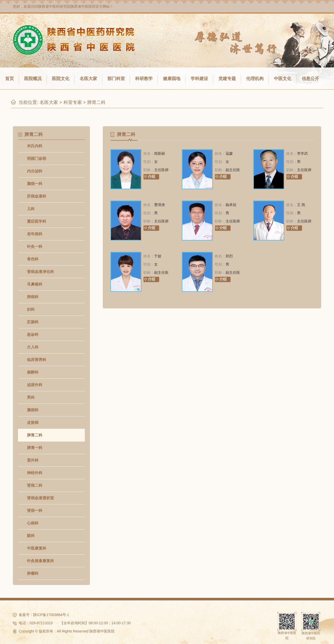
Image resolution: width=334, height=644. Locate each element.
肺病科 (33, 297)
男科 (31, 397)
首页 (10, 79)
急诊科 (33, 334)
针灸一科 (35, 246)
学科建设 (199, 79)
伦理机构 (255, 79)
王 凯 (301, 205)
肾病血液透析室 (40, 498)
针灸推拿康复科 (40, 561)
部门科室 (116, 79)
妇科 (31, 309)
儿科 (31, 209)
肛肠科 (33, 322)
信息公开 (310, 79)
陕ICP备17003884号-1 (51, 615)
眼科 (31, 536)
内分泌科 (35, 171)
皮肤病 (33, 422)
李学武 (302, 153)
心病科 (33, 523)
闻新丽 (160, 153)
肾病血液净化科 (40, 272)
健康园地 (172, 79)
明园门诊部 (37, 158)
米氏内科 (35, 146)
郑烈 (229, 256)
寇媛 (229, 153)
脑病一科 (35, 184)
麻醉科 (33, 372)
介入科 (33, 347)
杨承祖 (231, 205)
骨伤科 (33, 259)
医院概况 (33, 79)
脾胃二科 (96, 102)
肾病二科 (35, 485)
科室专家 (73, 102)
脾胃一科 (35, 448)
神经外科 (35, 473)
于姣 (158, 256)
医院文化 (61, 79)
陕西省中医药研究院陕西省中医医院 (67, 6)
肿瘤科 (33, 573)
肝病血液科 (37, 196)
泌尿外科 (35, 385)
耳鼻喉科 (35, 284)
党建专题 (227, 79)
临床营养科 (37, 360)
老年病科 (35, 234)
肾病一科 (35, 510)
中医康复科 (37, 548)
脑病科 (33, 410)
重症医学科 (37, 221)
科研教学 (144, 79)
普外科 (33, 460)
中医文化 (283, 79)
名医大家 (88, 79)
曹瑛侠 (160, 205)
